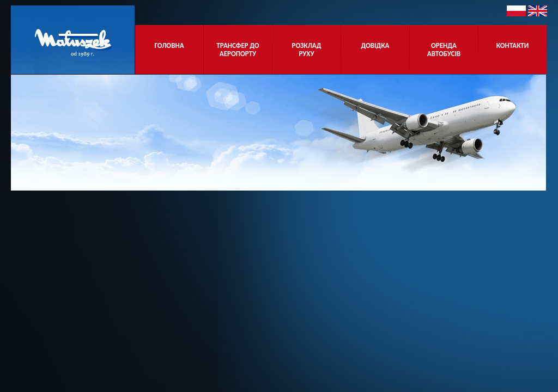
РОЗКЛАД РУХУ (307, 50)
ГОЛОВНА (169, 50)
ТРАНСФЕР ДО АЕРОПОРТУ (238, 50)
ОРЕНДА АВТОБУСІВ (444, 50)
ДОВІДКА (375, 50)
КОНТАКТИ (513, 50)
